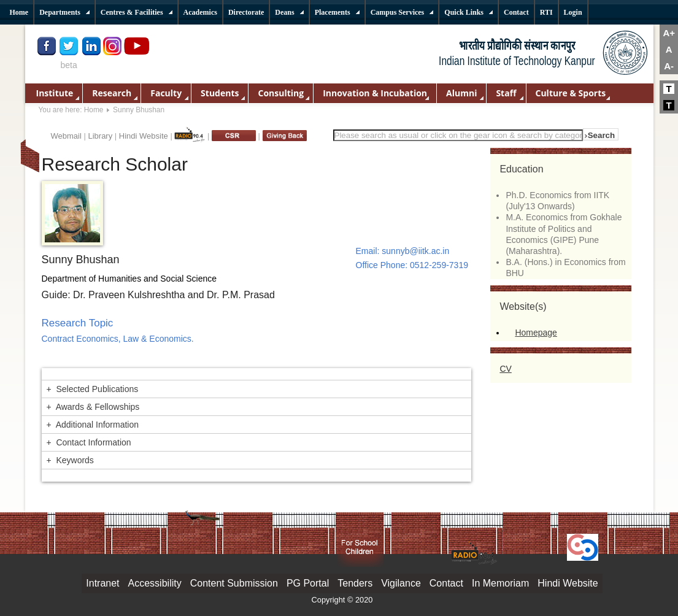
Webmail (66, 136)
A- (669, 66)
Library (100, 136)
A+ (669, 33)
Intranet (102, 583)
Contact (446, 583)
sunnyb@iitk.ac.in (415, 251)
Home (94, 110)
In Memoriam (500, 583)
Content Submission (234, 583)
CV (505, 369)
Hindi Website (144, 136)
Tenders (355, 583)
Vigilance (401, 583)
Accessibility (155, 583)
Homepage (536, 333)
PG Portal (308, 583)
